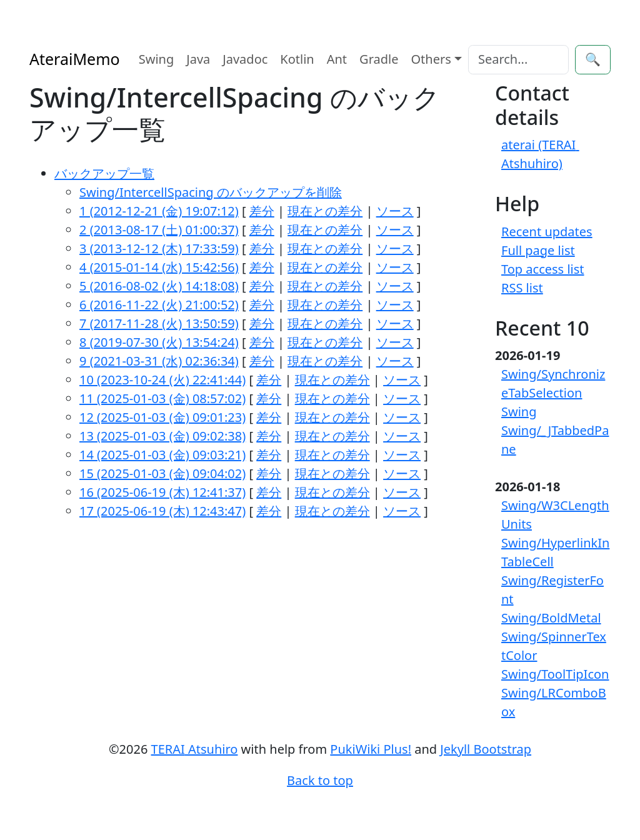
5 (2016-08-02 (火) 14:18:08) (159, 286)
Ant (337, 59)
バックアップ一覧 (104, 173)
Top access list (543, 269)
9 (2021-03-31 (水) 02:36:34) (159, 361)
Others (431, 59)
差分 (262, 211)
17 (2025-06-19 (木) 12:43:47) (162, 511)
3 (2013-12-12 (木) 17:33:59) (159, 248)
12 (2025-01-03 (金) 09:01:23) (162, 417)
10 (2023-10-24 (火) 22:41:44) (162, 380)
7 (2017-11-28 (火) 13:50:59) (159, 323)
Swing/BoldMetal (551, 618)
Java (198, 59)
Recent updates (547, 232)
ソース (395, 211)
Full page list (538, 250)
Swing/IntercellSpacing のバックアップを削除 (211, 192)
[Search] (518, 60)
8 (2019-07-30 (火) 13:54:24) (159, 342)
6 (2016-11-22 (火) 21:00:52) (159, 305)
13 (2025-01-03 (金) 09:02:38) (162, 436)
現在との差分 (325, 211)
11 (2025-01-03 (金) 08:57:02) (162, 398)
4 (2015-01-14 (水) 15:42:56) (159, 267)
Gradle (379, 59)
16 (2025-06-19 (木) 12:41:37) (162, 492)
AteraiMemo (75, 59)
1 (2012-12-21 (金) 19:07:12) (159, 211)
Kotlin (297, 59)
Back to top (320, 780)
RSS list (522, 288)
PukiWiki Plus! (371, 749)
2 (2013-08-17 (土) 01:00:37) (159, 230)
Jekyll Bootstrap (486, 749)
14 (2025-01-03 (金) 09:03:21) (162, 455)
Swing (157, 59)
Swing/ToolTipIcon (555, 674)
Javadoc (245, 59)
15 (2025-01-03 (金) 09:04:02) (162, 473)
